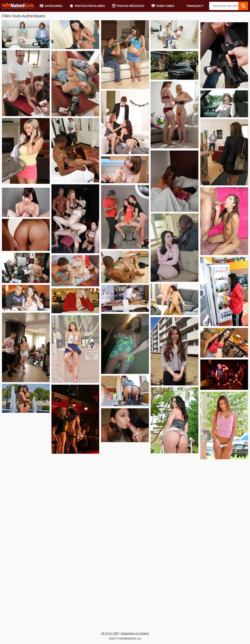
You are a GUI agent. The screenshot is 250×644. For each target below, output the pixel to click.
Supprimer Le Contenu (135, 633)
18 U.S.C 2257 (110, 633)
